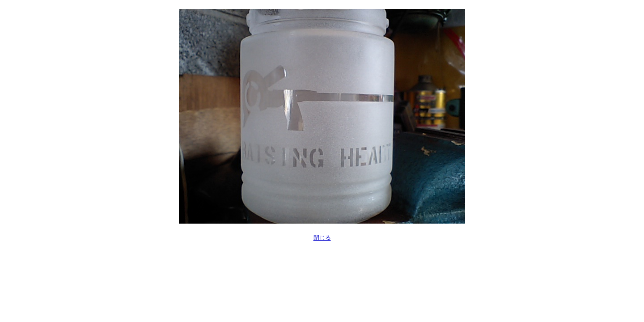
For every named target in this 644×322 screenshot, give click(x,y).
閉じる (322, 238)
